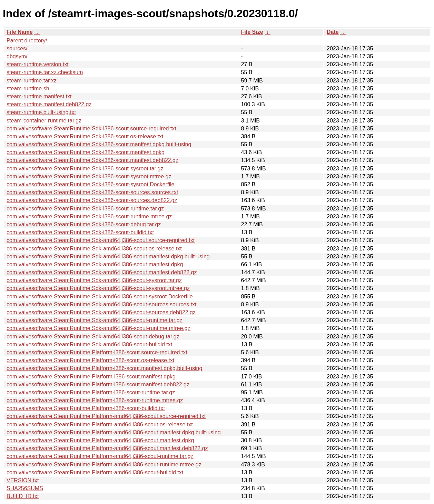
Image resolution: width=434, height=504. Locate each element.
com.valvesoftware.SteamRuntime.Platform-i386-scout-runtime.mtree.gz (95, 400)
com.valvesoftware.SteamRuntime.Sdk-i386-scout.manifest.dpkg (86, 152)
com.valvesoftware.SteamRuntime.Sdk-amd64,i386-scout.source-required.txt (101, 240)
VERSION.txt (23, 480)
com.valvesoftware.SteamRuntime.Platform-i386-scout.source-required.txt (97, 352)
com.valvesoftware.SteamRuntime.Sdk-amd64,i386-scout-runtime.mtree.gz (98, 328)
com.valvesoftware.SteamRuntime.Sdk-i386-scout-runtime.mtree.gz (89, 216)
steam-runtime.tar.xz (32, 81)
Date (333, 32)
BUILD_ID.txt (23, 496)
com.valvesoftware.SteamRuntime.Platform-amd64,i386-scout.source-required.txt (106, 416)
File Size (252, 32)
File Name (20, 32)
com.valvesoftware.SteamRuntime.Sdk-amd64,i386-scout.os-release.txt (94, 249)
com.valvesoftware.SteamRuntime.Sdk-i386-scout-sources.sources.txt (92, 192)
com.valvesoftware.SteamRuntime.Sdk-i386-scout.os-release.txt (85, 136)
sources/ (17, 48)
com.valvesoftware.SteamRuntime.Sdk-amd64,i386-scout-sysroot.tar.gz (94, 280)
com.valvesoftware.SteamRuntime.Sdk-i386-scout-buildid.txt (80, 232)
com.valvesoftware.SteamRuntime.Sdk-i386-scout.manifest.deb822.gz (92, 160)
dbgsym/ (17, 56)
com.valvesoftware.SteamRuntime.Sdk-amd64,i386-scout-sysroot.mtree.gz (98, 288)
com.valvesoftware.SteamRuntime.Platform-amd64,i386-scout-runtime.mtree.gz (104, 465)
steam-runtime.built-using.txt (41, 112)
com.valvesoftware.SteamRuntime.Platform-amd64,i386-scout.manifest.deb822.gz (107, 448)
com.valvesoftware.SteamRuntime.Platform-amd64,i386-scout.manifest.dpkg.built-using (114, 432)
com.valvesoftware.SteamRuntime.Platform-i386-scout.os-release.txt (90, 360)
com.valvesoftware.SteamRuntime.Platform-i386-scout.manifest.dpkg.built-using (104, 368)
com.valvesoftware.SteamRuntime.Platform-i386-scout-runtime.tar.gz (91, 392)
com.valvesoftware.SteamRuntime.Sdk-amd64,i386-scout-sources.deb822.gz (101, 312)
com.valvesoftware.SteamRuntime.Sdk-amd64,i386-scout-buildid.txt (89, 344)
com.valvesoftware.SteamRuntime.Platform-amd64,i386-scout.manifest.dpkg (100, 440)
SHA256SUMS (25, 488)
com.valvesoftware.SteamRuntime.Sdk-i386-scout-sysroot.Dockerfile (90, 184)
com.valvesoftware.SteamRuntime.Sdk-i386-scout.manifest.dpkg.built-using (99, 144)
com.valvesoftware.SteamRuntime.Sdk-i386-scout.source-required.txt (91, 129)
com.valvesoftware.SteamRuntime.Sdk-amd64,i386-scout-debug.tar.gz (93, 337)
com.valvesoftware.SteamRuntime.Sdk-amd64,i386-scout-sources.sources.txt (101, 304)
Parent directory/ (27, 41)
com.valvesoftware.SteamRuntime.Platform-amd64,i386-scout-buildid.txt (95, 472)
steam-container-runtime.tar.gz (44, 121)
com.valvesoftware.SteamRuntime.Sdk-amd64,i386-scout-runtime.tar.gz (95, 320)
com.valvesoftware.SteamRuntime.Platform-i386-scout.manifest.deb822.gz (98, 384)
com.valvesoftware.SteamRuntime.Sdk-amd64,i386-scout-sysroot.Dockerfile (100, 297)
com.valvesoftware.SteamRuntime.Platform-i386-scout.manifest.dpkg (91, 377)
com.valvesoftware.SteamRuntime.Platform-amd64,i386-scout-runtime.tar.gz (100, 456)
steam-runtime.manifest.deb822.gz (49, 104)
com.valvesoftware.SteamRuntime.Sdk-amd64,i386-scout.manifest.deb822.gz (102, 272)
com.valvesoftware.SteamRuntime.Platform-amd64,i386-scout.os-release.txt (100, 424)
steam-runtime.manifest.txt (39, 96)
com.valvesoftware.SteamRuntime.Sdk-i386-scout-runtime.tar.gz (85, 209)
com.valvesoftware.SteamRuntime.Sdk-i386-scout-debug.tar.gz (84, 224)
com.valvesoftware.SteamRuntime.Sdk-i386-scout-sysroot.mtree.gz (89, 176)
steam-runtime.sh (28, 88)
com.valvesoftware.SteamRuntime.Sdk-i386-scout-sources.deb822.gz (92, 200)
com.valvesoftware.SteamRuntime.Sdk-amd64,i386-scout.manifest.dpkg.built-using (108, 256)
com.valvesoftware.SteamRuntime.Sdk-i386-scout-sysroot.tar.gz (85, 169)
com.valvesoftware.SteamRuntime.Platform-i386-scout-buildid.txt (86, 408)
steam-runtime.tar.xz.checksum (45, 72)
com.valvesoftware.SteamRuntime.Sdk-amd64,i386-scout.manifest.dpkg (95, 264)
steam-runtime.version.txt (38, 64)
